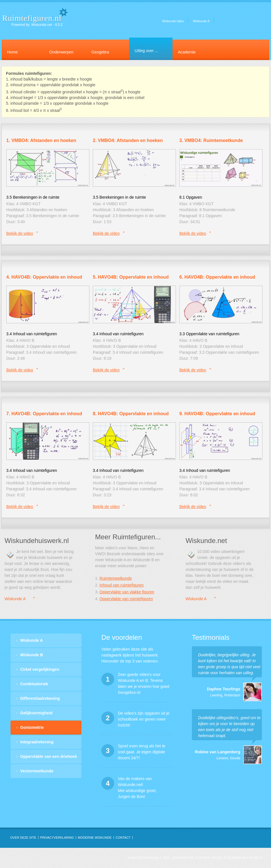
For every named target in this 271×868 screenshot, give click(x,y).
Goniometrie (32, 727)
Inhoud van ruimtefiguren (122, 585)
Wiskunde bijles (173, 21)
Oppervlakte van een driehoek (49, 756)
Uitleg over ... (146, 51)
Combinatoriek (34, 684)
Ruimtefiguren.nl (32, 18)
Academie (187, 52)
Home (12, 52)
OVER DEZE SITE (23, 838)
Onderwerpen (61, 52)
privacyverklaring (57, 838)
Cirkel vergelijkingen (40, 669)
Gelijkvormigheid (36, 713)
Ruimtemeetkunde (116, 578)
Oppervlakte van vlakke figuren (127, 592)
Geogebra (100, 52)
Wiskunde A (201, 21)
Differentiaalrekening (40, 698)
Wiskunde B (32, 655)
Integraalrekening (37, 742)
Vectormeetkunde (37, 771)
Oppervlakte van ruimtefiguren (126, 599)
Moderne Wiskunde (95, 838)
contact (123, 838)
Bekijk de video (20, 233)
